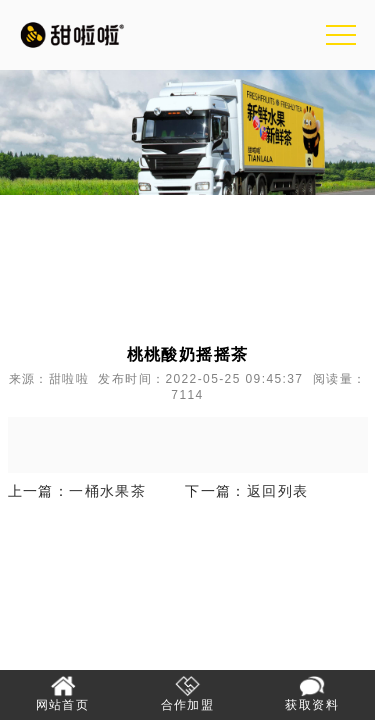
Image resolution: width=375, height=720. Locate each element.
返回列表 (278, 491)
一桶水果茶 (107, 491)
